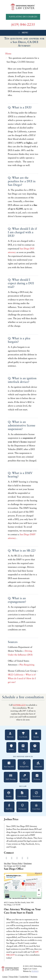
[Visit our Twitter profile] (12, 858)
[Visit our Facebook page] (6, 858)
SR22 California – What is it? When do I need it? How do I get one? (22, 679)
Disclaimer (28, 864)
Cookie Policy (24, 977)
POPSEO (35, 971)
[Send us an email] (28, 858)
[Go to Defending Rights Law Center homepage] (23, 7)
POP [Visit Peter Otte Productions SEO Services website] (24, 866)
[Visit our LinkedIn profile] (17, 858)
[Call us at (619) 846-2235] (23, 25)
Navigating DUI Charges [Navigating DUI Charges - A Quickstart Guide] (23, 17)
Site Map (7, 864)
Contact (5, 977)
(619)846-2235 (19, 705)
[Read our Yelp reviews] (22, 858)
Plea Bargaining (27, 665)
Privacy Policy (17, 864)
